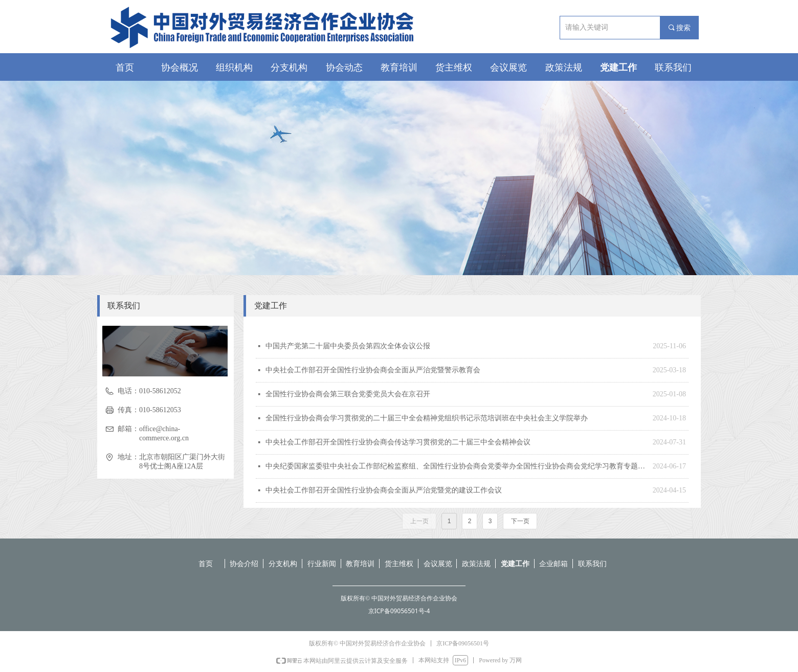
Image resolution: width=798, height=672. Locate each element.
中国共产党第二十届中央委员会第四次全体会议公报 (348, 346)
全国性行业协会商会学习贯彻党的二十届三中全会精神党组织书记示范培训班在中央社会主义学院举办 (427, 418)
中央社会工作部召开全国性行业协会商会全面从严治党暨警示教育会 (373, 370)
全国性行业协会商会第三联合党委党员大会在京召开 (348, 394)
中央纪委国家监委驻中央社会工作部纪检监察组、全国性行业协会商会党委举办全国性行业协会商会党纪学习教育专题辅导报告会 (457, 466)
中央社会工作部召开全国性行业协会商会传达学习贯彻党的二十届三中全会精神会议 (398, 442)
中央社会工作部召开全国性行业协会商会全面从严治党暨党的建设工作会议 (384, 490)
